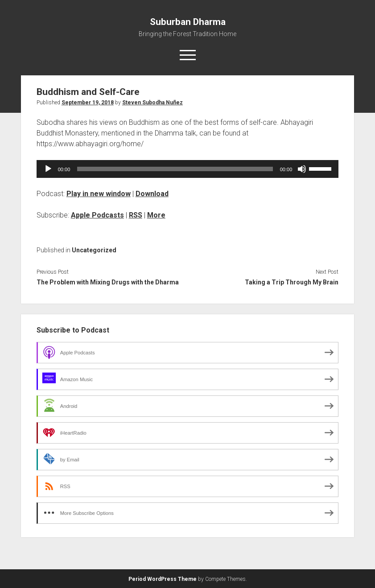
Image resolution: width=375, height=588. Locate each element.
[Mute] (302, 169)
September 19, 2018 (88, 103)
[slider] (175, 169)
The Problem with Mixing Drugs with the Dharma (108, 282)
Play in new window (99, 194)
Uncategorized (94, 250)
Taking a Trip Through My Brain (292, 282)
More (156, 215)
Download (152, 194)
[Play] (48, 169)
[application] (188, 169)
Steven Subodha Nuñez (152, 103)
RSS (136, 215)
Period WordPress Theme (163, 579)
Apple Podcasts (97, 215)
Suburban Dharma (188, 22)
